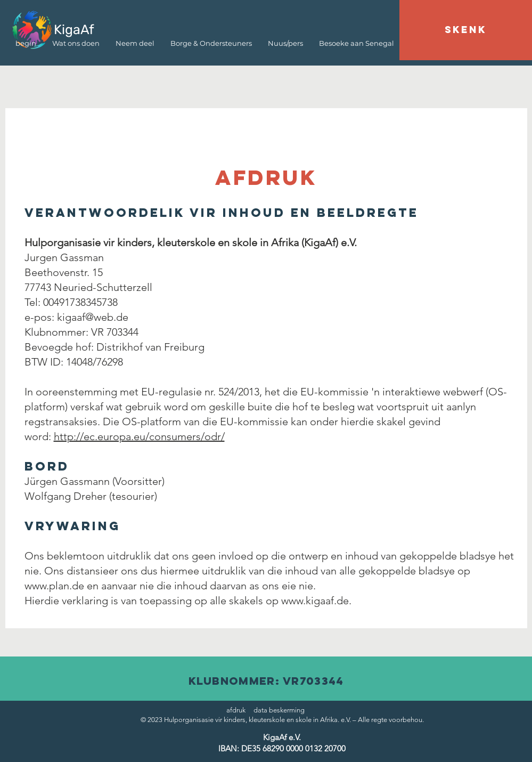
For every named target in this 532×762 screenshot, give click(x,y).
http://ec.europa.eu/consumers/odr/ (139, 436)
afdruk (236, 710)
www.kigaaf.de (315, 601)
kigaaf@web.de (93, 317)
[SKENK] (466, 30)
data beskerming (279, 710)
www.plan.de (54, 586)
